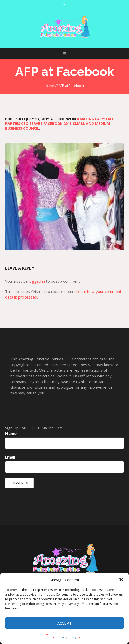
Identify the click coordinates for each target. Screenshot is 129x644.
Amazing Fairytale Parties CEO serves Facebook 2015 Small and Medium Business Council (60, 124)
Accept (64, 623)
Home (50, 86)
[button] (121, 580)
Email (10, 457)
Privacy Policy (67, 637)
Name (11, 433)
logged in (37, 281)
